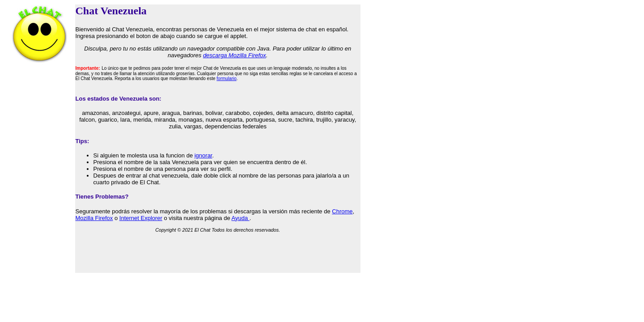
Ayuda (241, 218)
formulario (226, 78)
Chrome (342, 211)
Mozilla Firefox (94, 218)
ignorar (203, 155)
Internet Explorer (141, 218)
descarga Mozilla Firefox (235, 55)
